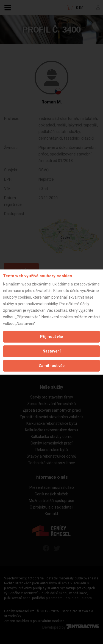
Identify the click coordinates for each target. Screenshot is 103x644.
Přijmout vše (51, 337)
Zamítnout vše (51, 366)
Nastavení (52, 351)
